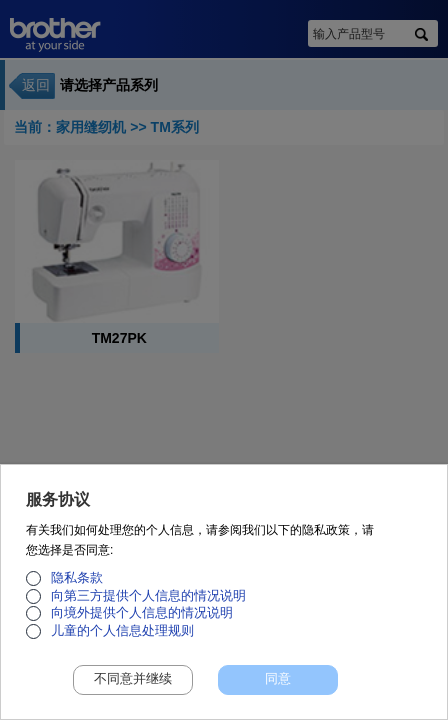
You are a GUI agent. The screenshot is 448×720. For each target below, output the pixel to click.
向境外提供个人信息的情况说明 (142, 623)
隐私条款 (77, 588)
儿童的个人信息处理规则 (122, 641)
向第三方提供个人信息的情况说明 (148, 606)
